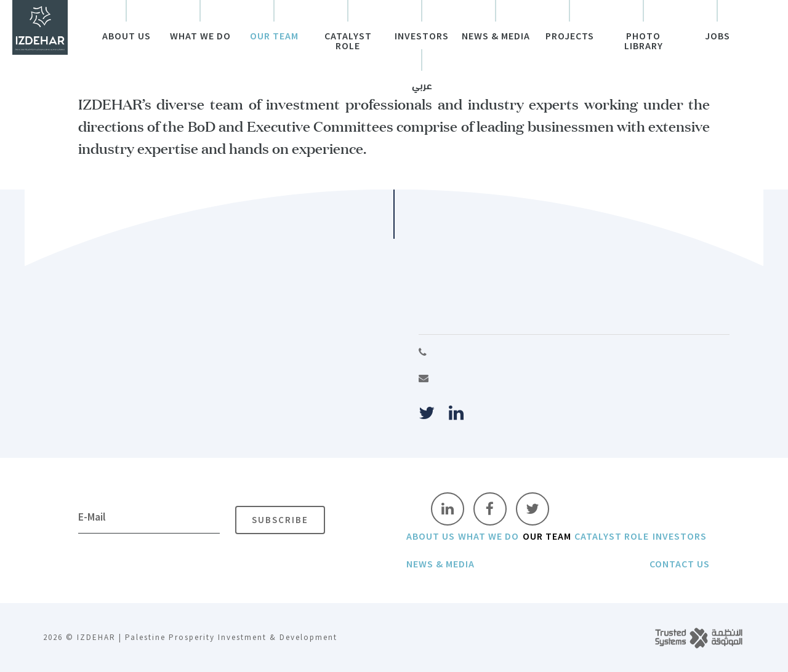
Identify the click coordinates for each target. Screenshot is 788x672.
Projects (570, 36)
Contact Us (680, 564)
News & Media (496, 36)
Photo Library (644, 41)
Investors (422, 36)
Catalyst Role (348, 41)
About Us (127, 36)
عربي (422, 87)
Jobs (718, 36)
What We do (200, 36)
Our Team (274, 36)
